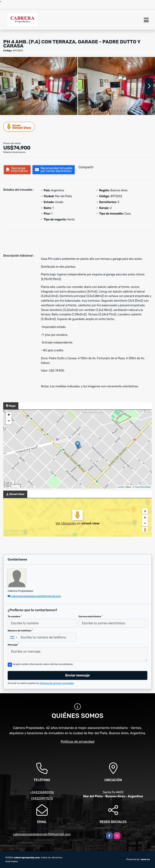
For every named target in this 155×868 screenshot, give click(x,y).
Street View (19, 127)
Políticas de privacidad (78, 742)
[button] (24, 111)
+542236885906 (42, 792)
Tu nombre (15, 616)
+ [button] (9, 415)
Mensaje (13, 645)
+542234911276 (42, 798)
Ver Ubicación (66, 523)
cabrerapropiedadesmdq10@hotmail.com (36, 596)
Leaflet (121, 487)
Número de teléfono (20, 630)
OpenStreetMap (143, 487)
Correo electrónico (91, 616)
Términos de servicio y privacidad (57, 683)
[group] (39, 86)
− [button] (9, 421)
